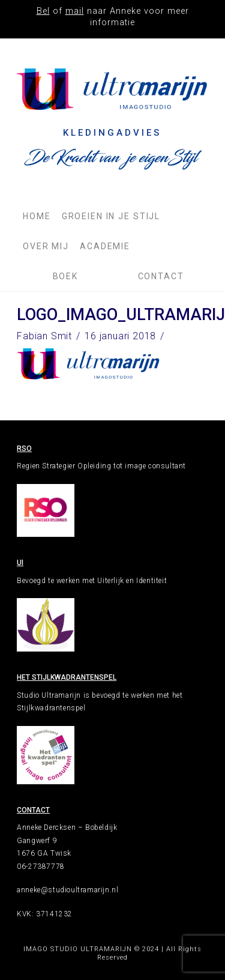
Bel (43, 11)
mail (75, 11)
